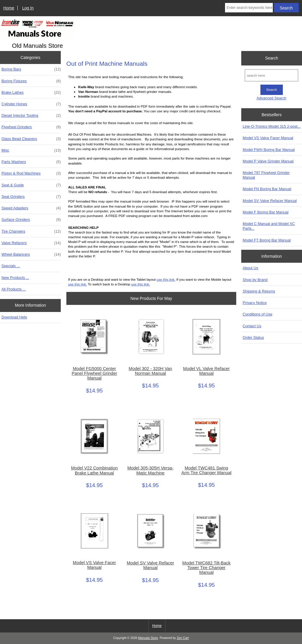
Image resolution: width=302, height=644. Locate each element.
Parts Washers (31, 162)
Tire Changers (31, 231)
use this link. (166, 279)
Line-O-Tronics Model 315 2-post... (272, 126)
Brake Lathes (31, 93)
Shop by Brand (255, 280)
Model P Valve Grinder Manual (268, 161)
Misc (31, 150)
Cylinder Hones (31, 104)
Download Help (14, 317)
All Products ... (14, 289)
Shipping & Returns (259, 291)
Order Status (253, 337)
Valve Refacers (31, 243)
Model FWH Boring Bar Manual (269, 150)
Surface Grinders (31, 220)
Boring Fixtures (31, 81)
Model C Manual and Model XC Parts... (269, 226)
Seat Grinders (31, 197)
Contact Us (252, 326)
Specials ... (11, 266)
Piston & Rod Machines (31, 173)
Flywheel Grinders (31, 127)
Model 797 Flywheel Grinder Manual (266, 175)
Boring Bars (31, 69)
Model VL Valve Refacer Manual (206, 371)
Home (9, 8)
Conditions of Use (258, 314)
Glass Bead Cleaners (31, 139)
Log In (28, 8)
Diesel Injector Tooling (31, 116)
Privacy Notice (255, 303)
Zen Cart (183, 638)
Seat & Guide (31, 185)
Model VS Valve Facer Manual (94, 565)
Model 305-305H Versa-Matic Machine (151, 470)
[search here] (271, 75)
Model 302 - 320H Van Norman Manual (150, 371)
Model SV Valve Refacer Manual (150, 565)
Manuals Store (148, 638)
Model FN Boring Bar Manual (267, 189)
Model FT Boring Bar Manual (267, 240)
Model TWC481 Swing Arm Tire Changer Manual (206, 470)
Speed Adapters (31, 208)
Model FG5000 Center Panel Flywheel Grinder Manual (94, 373)
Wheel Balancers (31, 254)
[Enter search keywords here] (249, 8)
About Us (250, 268)
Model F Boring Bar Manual (266, 212)
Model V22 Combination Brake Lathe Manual (94, 470)
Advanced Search (271, 98)
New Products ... (15, 278)
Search (272, 58)
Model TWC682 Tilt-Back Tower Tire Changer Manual (206, 568)
